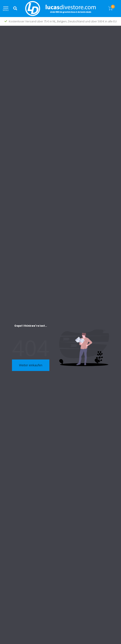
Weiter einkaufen (31, 365)
